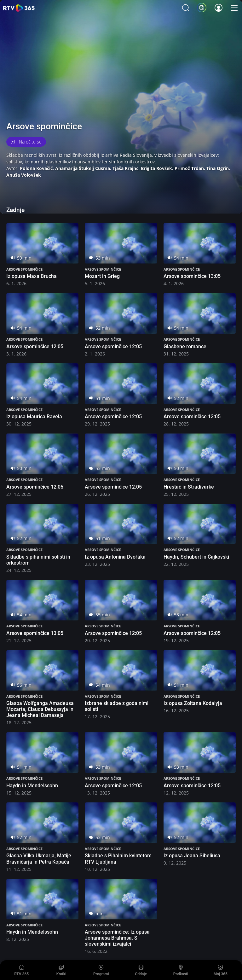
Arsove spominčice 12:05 (35, 346)
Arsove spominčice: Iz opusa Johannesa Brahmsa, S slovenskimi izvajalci (117, 938)
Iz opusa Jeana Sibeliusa (192, 856)
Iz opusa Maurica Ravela (34, 417)
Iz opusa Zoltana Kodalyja (193, 703)
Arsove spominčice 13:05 (192, 276)
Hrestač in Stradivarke (189, 487)
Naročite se (26, 142)
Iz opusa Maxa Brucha (32, 276)
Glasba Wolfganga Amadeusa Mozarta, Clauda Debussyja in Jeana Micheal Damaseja (40, 709)
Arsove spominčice (24, 269)
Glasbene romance (185, 346)
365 (19, 8)
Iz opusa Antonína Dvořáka (115, 557)
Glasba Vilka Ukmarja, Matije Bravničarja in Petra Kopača (39, 859)
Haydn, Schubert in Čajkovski (196, 557)
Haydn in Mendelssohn (32, 786)
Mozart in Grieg (102, 276)
